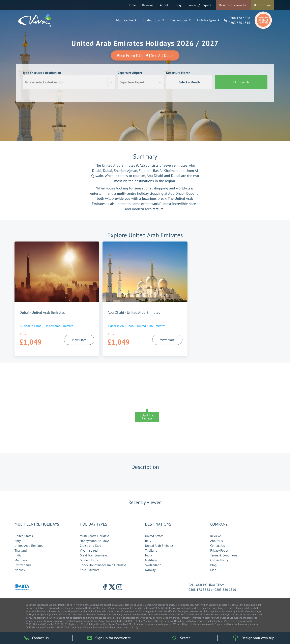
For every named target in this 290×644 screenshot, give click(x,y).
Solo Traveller (89, 570)
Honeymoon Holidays (95, 541)
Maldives (21, 560)
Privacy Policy (219, 550)
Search (241, 82)
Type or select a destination (69, 80)
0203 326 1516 (239, 23)
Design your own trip (233, 5)
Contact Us (217, 546)
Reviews (148, 5)
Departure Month (189, 80)
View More (79, 340)
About (164, 5)
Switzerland (23, 565)
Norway (20, 570)
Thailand (21, 550)
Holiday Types (208, 20)
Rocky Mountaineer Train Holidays (103, 565)
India (18, 555)
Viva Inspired (89, 550)
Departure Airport (141, 80)
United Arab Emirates (29, 546)
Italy (18, 541)
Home (132, 5)
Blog (178, 5)
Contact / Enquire (199, 5)
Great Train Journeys (93, 555)
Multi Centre (126, 20)
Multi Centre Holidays (95, 536)
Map (213, 570)
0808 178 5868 (239, 18)
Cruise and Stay (90, 546)
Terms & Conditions (224, 555)
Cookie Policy (219, 560)
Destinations (181, 20)
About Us (216, 541)
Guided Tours (153, 20)
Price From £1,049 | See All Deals (145, 55)
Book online (262, 5)
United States (24, 536)
